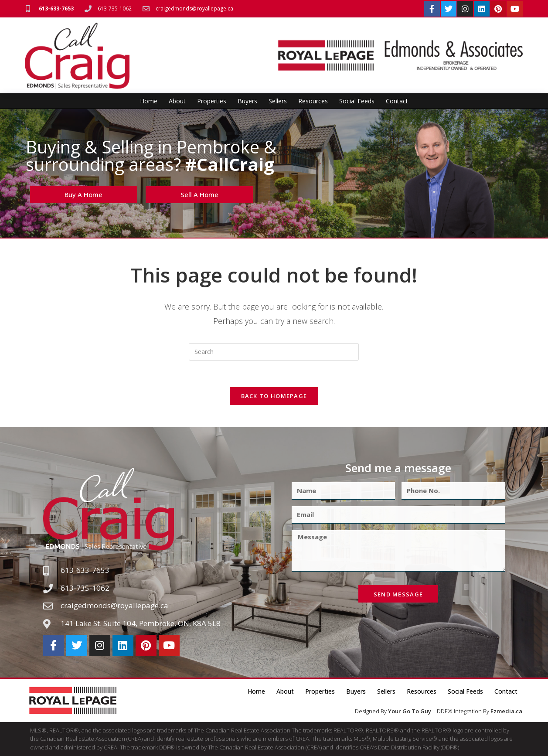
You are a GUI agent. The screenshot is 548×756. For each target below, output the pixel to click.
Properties (212, 101)
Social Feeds (357, 101)
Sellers (278, 101)
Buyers (247, 101)
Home (149, 101)
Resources (313, 101)
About (177, 101)
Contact (397, 101)
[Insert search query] (274, 352)
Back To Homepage (274, 396)
